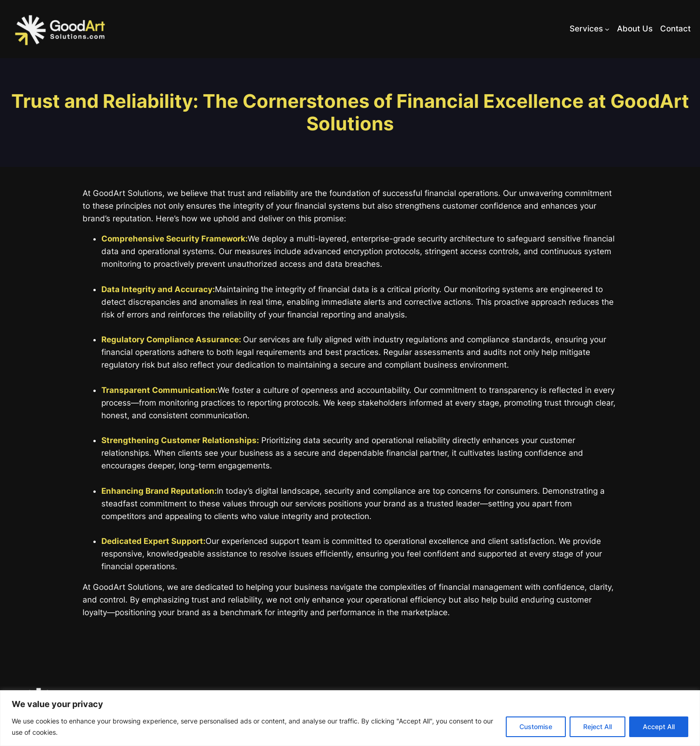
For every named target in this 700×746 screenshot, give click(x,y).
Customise (536, 727)
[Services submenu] (607, 29)
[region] (350, 718)
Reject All (597, 727)
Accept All (659, 727)
